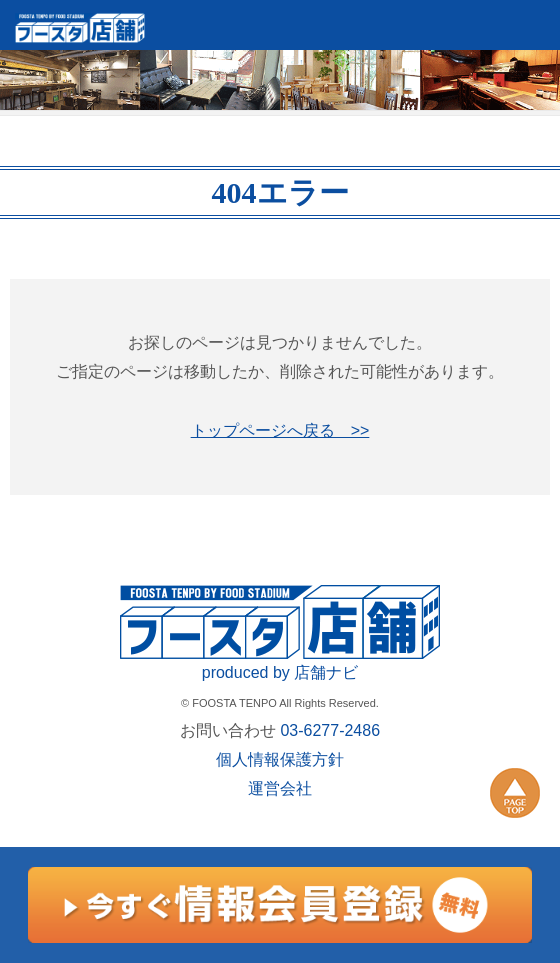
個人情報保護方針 (280, 759)
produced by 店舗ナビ (280, 672)
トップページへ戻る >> (280, 430)
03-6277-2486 (330, 730)
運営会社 (280, 788)
